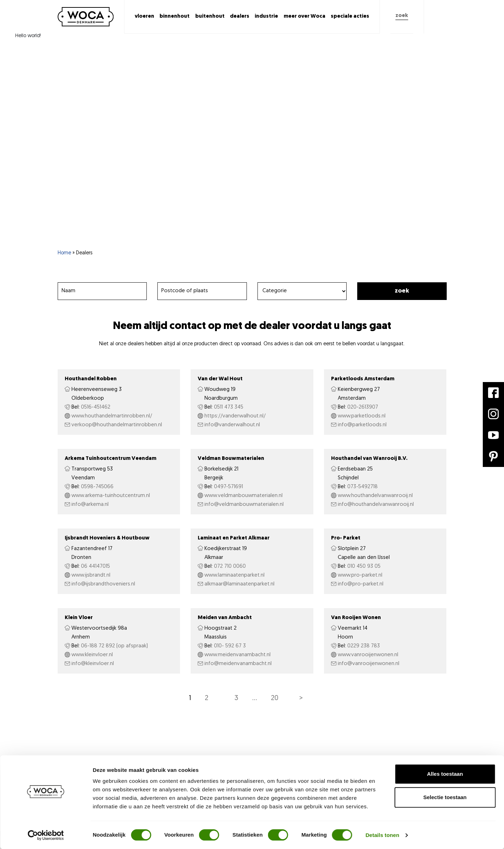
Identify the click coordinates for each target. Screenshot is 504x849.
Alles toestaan (445, 774)
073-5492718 (363, 487)
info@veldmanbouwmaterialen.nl (244, 505)
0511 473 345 (229, 407)
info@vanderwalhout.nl (232, 425)
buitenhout (210, 16)
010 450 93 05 (364, 567)
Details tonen (382, 835)
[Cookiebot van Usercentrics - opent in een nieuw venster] (46, 835)
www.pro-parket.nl (360, 575)
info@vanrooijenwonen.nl (369, 664)
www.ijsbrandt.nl (91, 575)
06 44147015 (95, 567)
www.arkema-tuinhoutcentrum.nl (111, 496)
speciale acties (350, 16)
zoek (402, 16)
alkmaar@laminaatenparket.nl (239, 584)
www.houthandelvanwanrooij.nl (375, 496)
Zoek (402, 291)
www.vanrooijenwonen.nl (368, 655)
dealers (240, 16)
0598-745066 (97, 487)
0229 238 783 (364, 646)
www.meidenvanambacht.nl (237, 655)
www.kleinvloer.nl (92, 655)
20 (275, 698)
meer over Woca (305, 16)
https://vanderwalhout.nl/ (235, 416)
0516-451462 (96, 407)
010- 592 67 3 (230, 646)
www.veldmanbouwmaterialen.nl (244, 496)
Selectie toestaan (445, 797)
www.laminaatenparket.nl (234, 575)
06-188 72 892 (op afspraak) (114, 646)
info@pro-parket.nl (361, 584)
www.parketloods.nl (362, 416)
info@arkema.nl (90, 505)
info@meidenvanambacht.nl (238, 664)
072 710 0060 (230, 567)
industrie (266, 16)
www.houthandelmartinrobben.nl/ (112, 416)
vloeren (144, 16)
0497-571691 (228, 487)
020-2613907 (363, 407)
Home (64, 253)
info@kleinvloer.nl (93, 664)
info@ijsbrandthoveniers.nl (103, 584)
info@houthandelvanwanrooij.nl (376, 505)
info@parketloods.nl (362, 425)
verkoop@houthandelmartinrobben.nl (117, 425)
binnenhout (175, 16)
